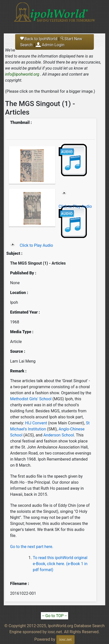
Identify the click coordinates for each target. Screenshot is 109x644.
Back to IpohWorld (39, 39)
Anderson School (59, 435)
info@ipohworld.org (22, 74)
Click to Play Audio (75, 206)
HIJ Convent (36, 423)
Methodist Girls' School (31, 399)
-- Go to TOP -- (54, 616)
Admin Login (53, 45)
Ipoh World (54, 15)
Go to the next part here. (32, 547)
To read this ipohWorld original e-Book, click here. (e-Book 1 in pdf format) (60, 564)
